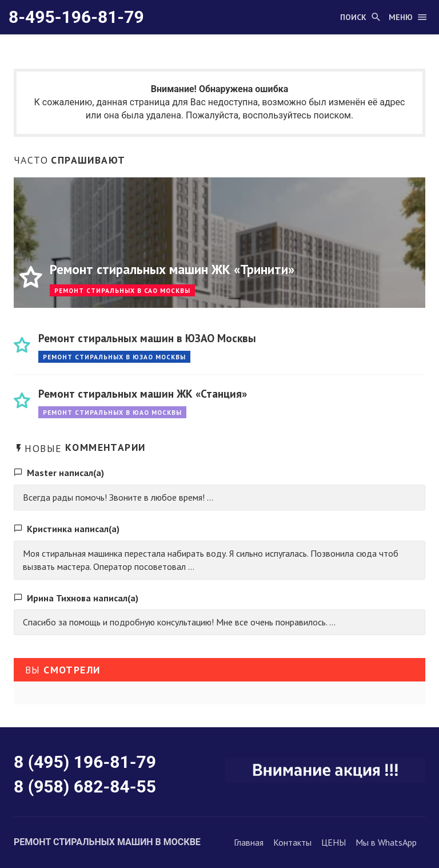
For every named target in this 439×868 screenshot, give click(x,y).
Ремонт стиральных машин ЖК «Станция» (143, 393)
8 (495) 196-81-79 (85, 762)
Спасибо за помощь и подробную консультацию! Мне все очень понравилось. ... (179, 622)
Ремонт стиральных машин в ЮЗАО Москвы (147, 338)
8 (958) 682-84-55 (85, 786)
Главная (249, 842)
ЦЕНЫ (334, 842)
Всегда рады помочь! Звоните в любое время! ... (118, 497)
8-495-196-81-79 (76, 17)
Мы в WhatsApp (386, 842)
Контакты (292, 842)
